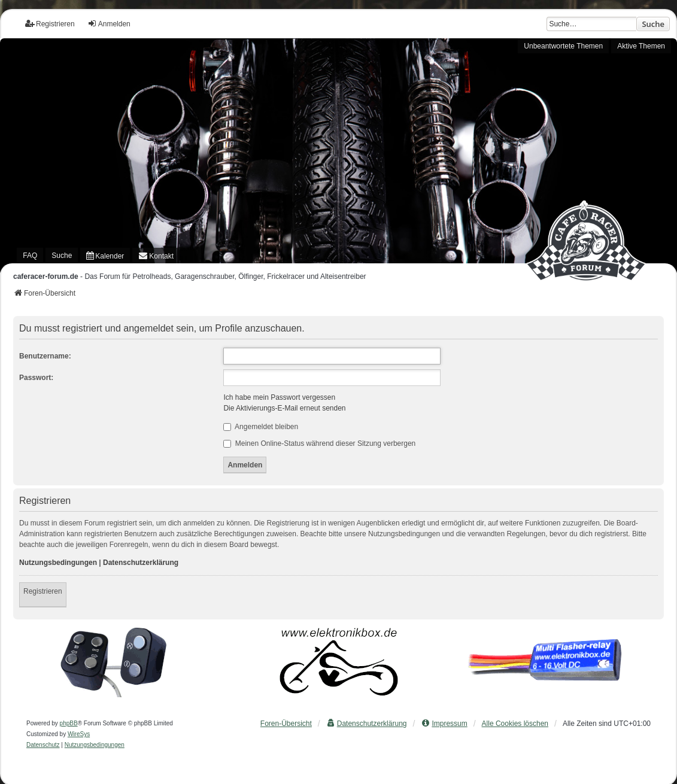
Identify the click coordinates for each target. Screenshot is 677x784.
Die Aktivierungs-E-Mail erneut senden (284, 408)
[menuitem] (105, 256)
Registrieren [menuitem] (50, 24)
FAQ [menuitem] (30, 256)
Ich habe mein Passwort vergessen (279, 397)
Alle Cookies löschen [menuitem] (515, 724)
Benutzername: (45, 356)
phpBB (69, 723)
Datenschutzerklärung (141, 563)
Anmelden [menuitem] (109, 24)
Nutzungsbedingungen (58, 563)
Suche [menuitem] (62, 256)
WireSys (79, 734)
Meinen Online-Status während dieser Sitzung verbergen (319, 443)
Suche (653, 24)
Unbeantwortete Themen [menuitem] (563, 46)
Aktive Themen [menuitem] (641, 46)
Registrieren (43, 591)
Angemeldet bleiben (261, 427)
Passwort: (36, 378)
